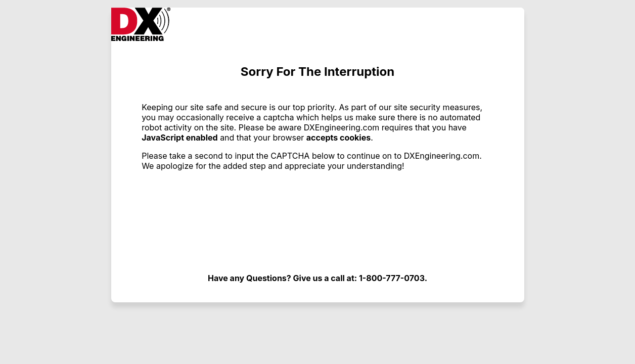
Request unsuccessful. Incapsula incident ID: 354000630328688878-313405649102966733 (317, 182)
